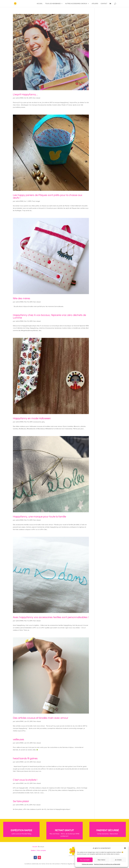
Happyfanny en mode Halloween (32, 418)
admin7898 (19, 98)
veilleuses (18, 739)
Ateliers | (34, 850)
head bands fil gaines (25, 758)
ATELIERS (95, 4)
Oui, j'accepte (85, 860)
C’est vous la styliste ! (25, 780)
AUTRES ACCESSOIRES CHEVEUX (76, 4)
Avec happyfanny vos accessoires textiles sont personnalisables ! (51, 617)
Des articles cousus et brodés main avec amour (41, 718)
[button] (125, 848)
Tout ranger (36, 201)
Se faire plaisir (21, 801)
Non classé (37, 98)
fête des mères (22, 298)
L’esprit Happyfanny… (25, 94)
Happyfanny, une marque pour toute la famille (39, 517)
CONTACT (104, 4)
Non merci (101, 860)
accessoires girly (39, 422)
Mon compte (42, 850)
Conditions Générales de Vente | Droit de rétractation (42, 864)
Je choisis (118, 860)
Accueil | (35, 847)
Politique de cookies (87, 864)
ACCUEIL (40, 4)
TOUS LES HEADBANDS (53, 4)
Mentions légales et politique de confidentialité (107, 864)
